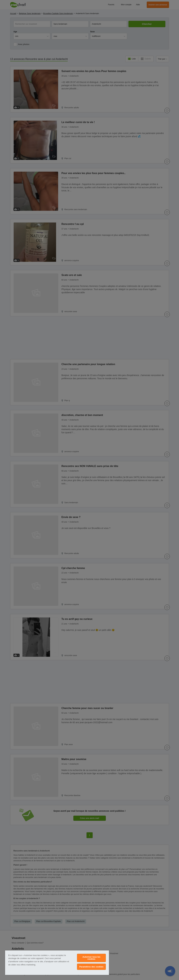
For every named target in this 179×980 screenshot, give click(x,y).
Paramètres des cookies (91, 967)
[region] (57, 963)
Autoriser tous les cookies (91, 958)
